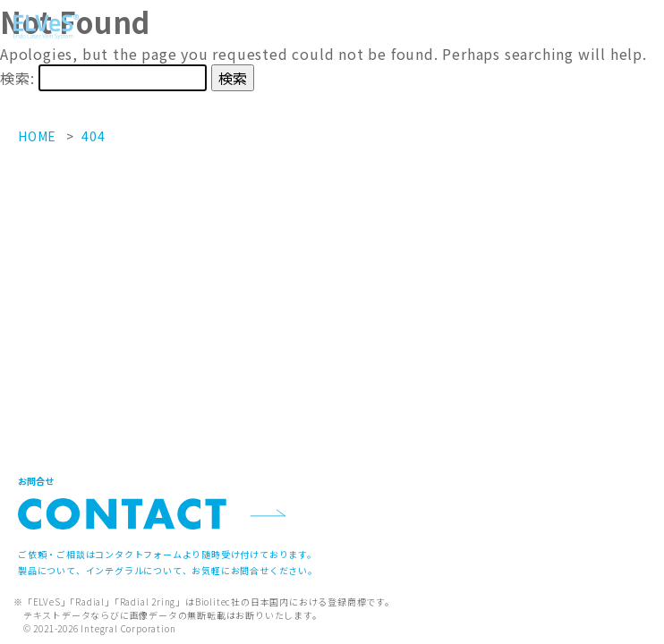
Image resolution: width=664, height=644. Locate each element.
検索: (17, 78)
